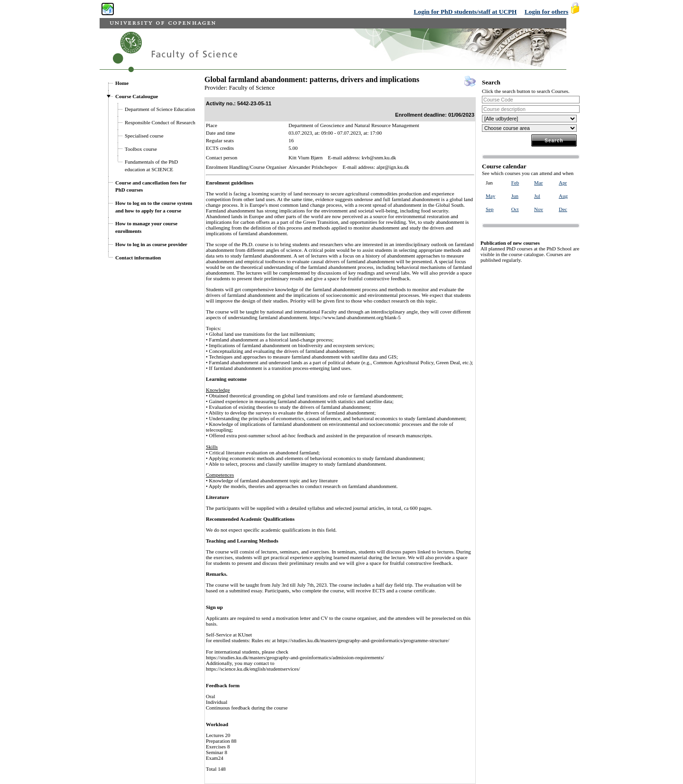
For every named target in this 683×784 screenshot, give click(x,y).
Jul (537, 196)
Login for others (546, 12)
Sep (490, 209)
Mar (538, 183)
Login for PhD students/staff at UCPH (465, 12)
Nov (539, 209)
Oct (515, 209)
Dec (563, 209)
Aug (563, 196)
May (490, 196)
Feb (515, 183)
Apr (563, 183)
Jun (515, 196)
